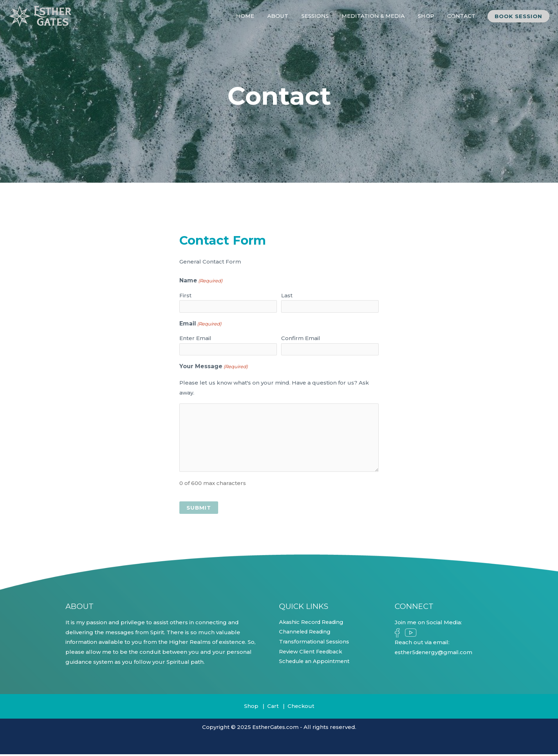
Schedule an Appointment (316, 664)
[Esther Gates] (41, 15)
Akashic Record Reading (313, 624)
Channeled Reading (307, 634)
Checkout (301, 708)
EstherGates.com (275, 729)
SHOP (430, 16)
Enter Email (195, 339)
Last (287, 295)
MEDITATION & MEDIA (379, 16)
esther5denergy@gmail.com (435, 654)
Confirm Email (301, 339)
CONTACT (462, 16)
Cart (272, 708)
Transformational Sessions (315, 644)
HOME (258, 16)
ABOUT (288, 16)
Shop (251, 708)
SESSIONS (323, 16)
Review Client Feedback (312, 654)
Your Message (214, 369)
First (185, 295)
